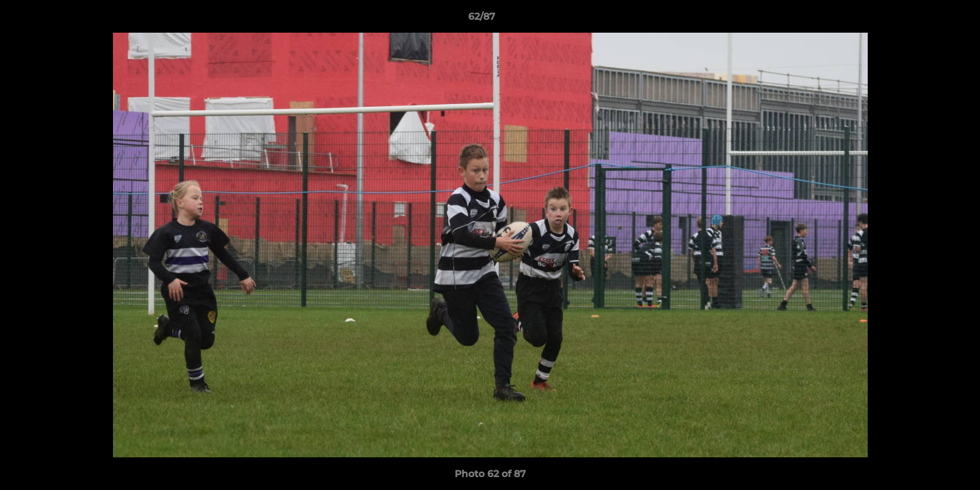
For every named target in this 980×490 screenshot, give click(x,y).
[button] (923, 20)
